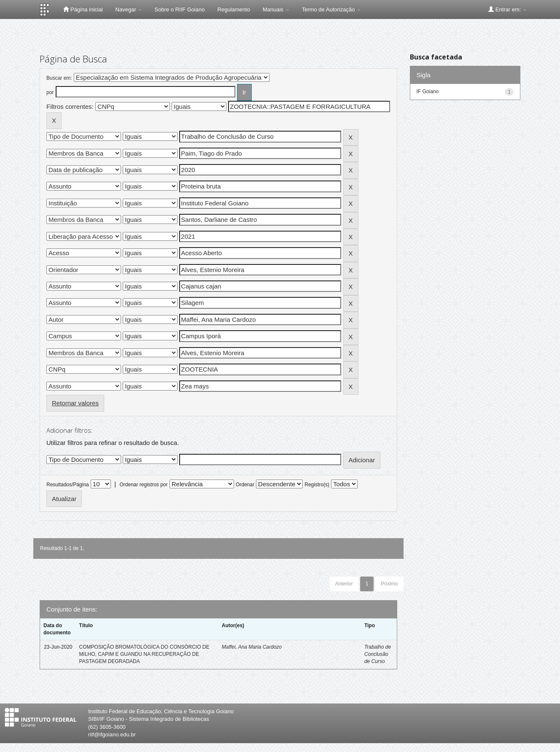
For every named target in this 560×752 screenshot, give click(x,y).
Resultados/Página (68, 485)
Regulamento (234, 9)
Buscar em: (59, 78)
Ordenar (245, 485)
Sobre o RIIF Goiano (179, 9)
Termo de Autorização (331, 9)
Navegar (129, 9)
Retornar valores (75, 403)
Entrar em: (508, 9)
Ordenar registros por (143, 485)
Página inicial (83, 9)
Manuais (276, 9)
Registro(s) (317, 485)
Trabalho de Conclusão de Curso (378, 654)
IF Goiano (428, 92)
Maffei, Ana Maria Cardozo (252, 647)
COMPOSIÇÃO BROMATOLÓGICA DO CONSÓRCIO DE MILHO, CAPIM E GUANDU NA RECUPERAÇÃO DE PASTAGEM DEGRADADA (144, 654)
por (50, 92)
